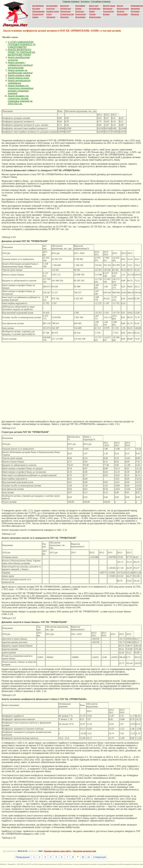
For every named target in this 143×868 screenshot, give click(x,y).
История (36, 9)
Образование (38, 11)
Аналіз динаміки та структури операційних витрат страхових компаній (21, 90)
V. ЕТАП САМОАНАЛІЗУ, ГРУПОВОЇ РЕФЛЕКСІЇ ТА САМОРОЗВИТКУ (22, 45)
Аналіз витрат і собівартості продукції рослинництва (20, 65)
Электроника (95, 17)
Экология (64, 17)
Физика (106, 14)
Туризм (92, 14)
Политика (79, 11)
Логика (78, 9)
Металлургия (123, 9)
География (80, 6)
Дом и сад (94, 6)
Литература (65, 9)
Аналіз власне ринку (19, 78)
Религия (120, 11)
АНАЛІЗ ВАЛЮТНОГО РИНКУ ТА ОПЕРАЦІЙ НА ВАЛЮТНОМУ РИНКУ (21, 52)
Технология (80, 14)
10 (83, 857)
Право (92, 11)
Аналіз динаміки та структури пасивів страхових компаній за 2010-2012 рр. (20, 100)
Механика (135, 9)
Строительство (67, 14)
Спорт (49, 14)
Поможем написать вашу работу (58, 851)
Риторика (135, 11)
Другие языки (109, 6)
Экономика (80, 17)
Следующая (100, 857)
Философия (122, 14)
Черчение (51, 17)
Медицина (108, 9)
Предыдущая (23, 857)
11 (89, 857)
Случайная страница (101, 1)
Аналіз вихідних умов (19, 75)
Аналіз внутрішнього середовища (19, 82)
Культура (50, 9)
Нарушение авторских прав (84, 851)
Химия (35, 17)
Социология (38, 14)
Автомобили (38, 6)
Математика (95, 9)
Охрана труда (52, 11)
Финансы (135, 14)
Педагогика (65, 11)
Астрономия (52, 6)
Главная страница (71, 1)
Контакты (85, 1)
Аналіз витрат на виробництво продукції (20, 72)
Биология (64, 6)
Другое (120, 6)
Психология (108, 11)
